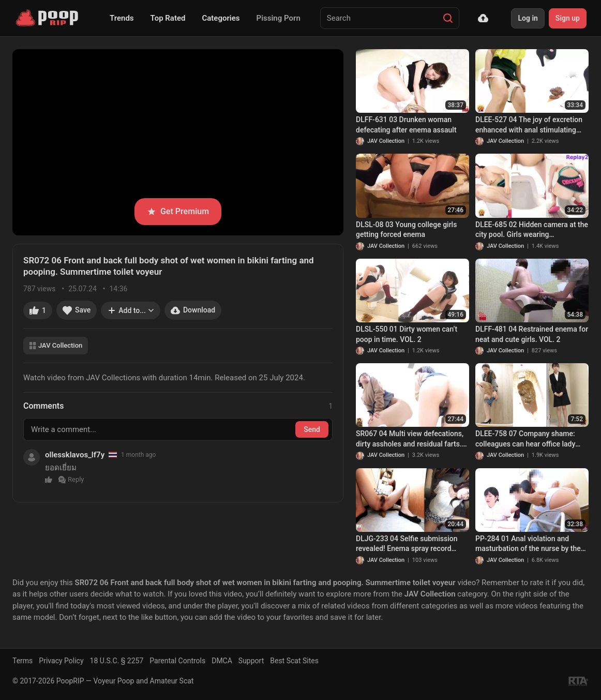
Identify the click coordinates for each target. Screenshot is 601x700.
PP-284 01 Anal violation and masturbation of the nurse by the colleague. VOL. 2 (528, 544)
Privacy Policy (61, 661)
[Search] (448, 18)
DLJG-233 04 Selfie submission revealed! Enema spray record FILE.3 (407, 544)
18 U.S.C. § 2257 (117, 661)
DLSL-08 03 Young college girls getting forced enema (406, 230)
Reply (71, 479)
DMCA (222, 661)
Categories (221, 18)
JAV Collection (56, 345)
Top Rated (168, 18)
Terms (22, 661)
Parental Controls (177, 661)
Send (312, 429)
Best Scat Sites (294, 661)
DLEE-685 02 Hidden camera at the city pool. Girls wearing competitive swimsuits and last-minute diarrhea (532, 230)
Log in (528, 18)
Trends (122, 18)
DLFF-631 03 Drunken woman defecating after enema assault (406, 125)
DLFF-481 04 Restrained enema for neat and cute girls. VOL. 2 (532, 334)
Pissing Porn (279, 18)
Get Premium (178, 211)
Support (251, 661)
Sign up (568, 18)
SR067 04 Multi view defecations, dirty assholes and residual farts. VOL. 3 (410, 439)
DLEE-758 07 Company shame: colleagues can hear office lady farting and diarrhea (525, 439)
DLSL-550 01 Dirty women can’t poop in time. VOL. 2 (407, 334)
